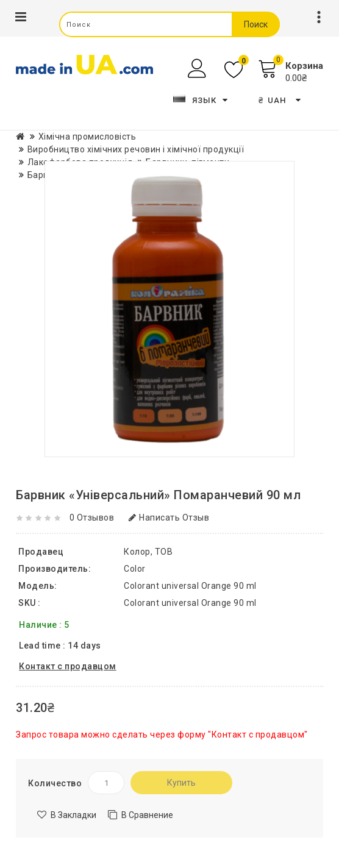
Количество (55, 783)
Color (135, 569)
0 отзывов (92, 518)
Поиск (256, 24)
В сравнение (147, 815)
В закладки (73, 815)
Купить (181, 783)
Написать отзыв (169, 518)
